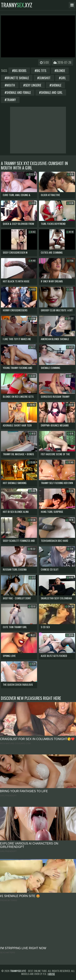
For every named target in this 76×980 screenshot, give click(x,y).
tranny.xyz (17, 5)
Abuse (52, 974)
